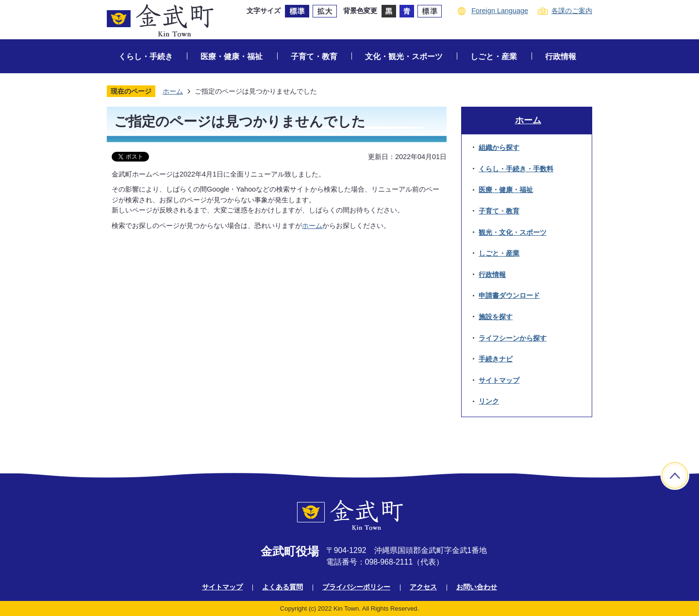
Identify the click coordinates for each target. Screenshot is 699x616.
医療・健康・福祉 (232, 57)
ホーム (173, 91)
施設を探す (496, 317)
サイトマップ (499, 380)
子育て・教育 (314, 57)
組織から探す (499, 147)
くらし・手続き (146, 57)
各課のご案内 (572, 11)
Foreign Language (500, 11)
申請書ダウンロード (509, 295)
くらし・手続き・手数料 (516, 169)
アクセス (423, 587)
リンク (489, 401)
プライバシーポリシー (356, 587)
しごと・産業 (494, 57)
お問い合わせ (477, 587)
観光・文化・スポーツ (513, 232)
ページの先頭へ (675, 475)
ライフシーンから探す (513, 338)
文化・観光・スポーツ (404, 57)
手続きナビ (496, 359)
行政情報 (561, 57)
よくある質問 (283, 587)
